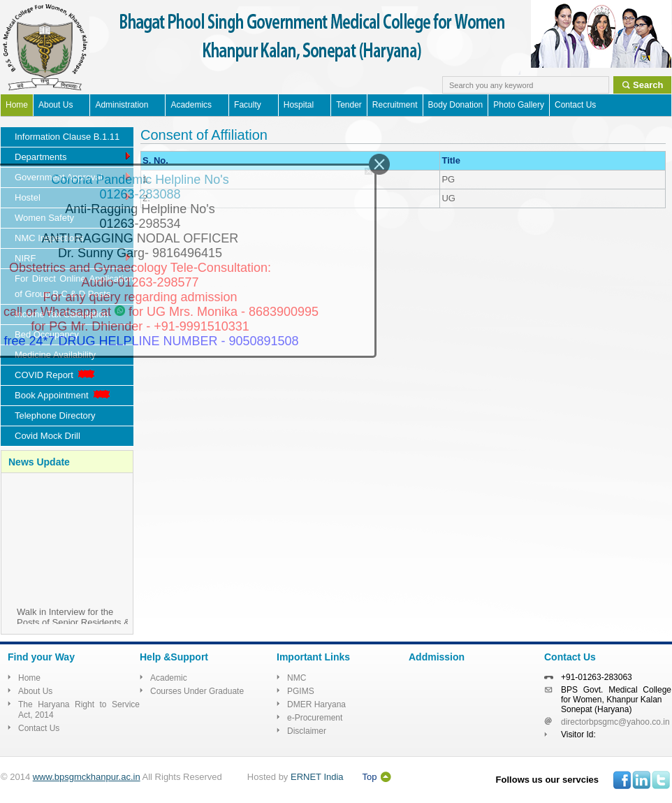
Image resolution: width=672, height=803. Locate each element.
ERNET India (317, 777)
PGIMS (301, 691)
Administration (122, 105)
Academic (169, 678)
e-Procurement (315, 718)
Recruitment (395, 105)
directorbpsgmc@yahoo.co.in (615, 722)
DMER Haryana (316, 704)
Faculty (248, 105)
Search (648, 85)
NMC (297, 678)
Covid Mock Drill (48, 436)
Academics (191, 105)
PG (448, 179)
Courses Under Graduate (197, 691)
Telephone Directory (55, 415)
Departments (73, 156)
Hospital (299, 105)
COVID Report (56, 375)
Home (17, 105)
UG (448, 198)
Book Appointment (64, 395)
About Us (56, 105)
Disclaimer (307, 731)
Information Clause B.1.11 (67, 137)
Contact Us (575, 105)
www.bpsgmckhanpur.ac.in (87, 777)
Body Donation (456, 105)
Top (370, 777)
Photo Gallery (519, 105)
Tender (349, 105)
